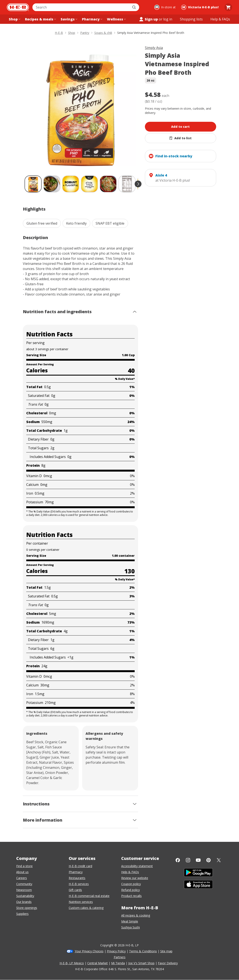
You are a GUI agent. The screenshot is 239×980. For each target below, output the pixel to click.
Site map (166, 951)
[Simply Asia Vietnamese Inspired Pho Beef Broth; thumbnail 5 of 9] (108, 184)
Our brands (24, 902)
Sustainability (25, 896)
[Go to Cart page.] (228, 7)
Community (24, 884)
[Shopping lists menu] (191, 19)
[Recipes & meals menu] (40, 19)
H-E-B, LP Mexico (72, 963)
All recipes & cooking (136, 915)
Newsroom (24, 890)
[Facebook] (178, 860)
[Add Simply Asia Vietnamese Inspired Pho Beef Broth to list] (180, 138)
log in (168, 19)
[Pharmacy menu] (92, 19)
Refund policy (130, 890)
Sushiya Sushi (130, 927)
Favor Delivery (168, 963)
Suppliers (22, 914)
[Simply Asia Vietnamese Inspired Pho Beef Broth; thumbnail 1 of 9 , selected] (33, 184)
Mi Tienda (118, 963)
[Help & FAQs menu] (220, 19)
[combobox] (81, 7)
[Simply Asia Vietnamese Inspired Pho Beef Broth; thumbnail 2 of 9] (52, 184)
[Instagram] (188, 860)
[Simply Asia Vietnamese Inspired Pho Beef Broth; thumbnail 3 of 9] (71, 184)
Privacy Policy (116, 951)
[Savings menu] (68, 19)
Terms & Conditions (143, 951)
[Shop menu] (14, 19)
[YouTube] (198, 860)
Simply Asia (154, 48)
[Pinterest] (208, 860)
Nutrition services (81, 902)
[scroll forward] (138, 184)
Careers (22, 878)
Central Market (98, 963)
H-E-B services (79, 884)
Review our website (135, 878)
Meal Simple (130, 921)
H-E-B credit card (80, 866)
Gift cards (75, 890)
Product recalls (131, 896)
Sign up (148, 19)
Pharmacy (76, 872)
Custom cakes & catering (86, 908)
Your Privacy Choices (89, 951)
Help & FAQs (130, 872)
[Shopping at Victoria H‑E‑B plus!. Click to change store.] (200, 7)
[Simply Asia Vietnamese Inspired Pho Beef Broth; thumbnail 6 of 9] (127, 184)
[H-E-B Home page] (18, 7)
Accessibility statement (137, 866)
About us (22, 872)
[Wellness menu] (116, 19)
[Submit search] (134, 7)
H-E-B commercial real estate (89, 896)
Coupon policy (131, 884)
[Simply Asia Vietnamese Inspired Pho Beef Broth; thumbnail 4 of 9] (89, 184)
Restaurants (77, 878)
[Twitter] (219, 860)
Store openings (27, 908)
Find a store (24, 866)
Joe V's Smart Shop (141, 963)
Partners (120, 957)
